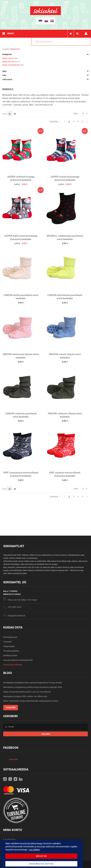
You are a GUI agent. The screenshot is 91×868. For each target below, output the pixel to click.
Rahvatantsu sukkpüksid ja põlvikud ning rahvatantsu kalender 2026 (33, 687)
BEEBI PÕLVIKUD (11, 62)
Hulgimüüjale (9, 646)
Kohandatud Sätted (41, 864)
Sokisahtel (13, 759)
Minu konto (86, 34)
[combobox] (61, 42)
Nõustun (41, 856)
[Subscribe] (46, 734)
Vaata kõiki (11, 707)
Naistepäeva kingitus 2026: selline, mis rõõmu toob (25, 696)
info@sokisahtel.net (16, 616)
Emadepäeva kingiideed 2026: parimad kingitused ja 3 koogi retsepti (32, 683)
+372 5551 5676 (15, 607)
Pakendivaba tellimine (13, 665)
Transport (7, 642)
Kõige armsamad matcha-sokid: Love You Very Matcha (27, 692)
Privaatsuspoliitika (11, 651)
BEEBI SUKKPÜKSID (13, 65)
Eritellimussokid (10, 655)
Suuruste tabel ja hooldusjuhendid (18, 660)
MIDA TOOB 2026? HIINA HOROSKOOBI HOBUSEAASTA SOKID (31, 701)
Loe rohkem (34, 850)
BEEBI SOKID (10, 58)
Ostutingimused (10, 637)
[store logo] (45, 14)
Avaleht (6, 49)
